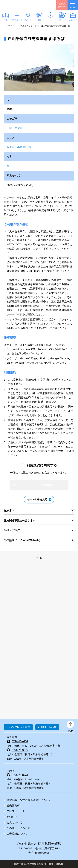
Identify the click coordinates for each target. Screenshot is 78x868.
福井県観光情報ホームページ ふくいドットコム (21, 5)
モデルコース (17, 20)
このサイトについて (18, 828)
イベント (51, 20)
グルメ (62, 20)
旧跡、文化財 (15, 128)
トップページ (10, 26)
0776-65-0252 (20, 741)
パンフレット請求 (20, 727)
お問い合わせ (48, 727)
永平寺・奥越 (15, 147)
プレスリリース (16, 811)
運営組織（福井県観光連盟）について (29, 800)
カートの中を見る (37, 499)
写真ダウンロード (29, 26)
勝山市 (27, 147)
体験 (39, 20)
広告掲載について (17, 834)
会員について (14, 822)
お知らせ (12, 817)
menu (73, 5)
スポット (28, 20)
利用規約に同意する (42, 465)
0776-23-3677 (20, 750)
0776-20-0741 (20, 775)
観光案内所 (13, 806)
